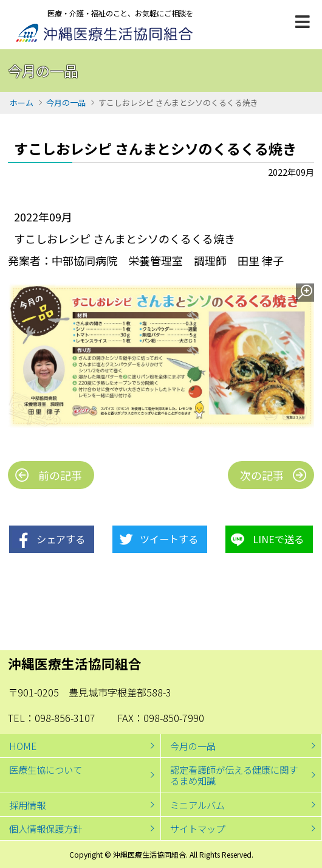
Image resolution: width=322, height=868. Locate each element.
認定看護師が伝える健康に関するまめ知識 (234, 775)
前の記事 (60, 475)
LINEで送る (278, 539)
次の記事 (262, 475)
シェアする (61, 539)
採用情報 (27, 805)
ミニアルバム (197, 805)
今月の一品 (66, 102)
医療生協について (46, 769)
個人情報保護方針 (46, 828)
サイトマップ (197, 828)
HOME (23, 746)
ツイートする (169, 539)
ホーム (22, 102)
